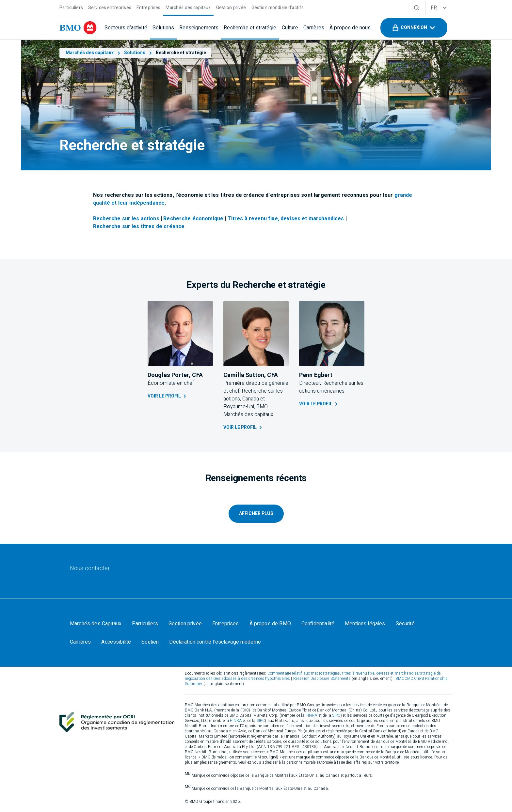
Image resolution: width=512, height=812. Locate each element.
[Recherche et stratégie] (250, 28)
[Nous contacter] (90, 569)
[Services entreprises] (110, 7)
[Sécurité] (405, 624)
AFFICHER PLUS (256, 514)
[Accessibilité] (116, 642)
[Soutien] (150, 642)
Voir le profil (168, 396)
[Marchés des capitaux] (188, 7)
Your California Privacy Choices (306, 642)
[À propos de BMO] (270, 624)
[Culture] (290, 28)
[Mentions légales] (365, 624)
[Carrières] (314, 28)
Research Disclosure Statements (322, 679)
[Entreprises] (149, 7)
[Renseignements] (199, 28)
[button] (414, 28)
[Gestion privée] (231, 7)
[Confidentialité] (318, 624)
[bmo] (78, 28)
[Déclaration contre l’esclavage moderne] (215, 642)
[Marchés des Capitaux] (96, 624)
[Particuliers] (71, 7)
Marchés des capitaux (94, 53)
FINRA (312, 715)
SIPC (336, 715)
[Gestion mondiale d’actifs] (278, 7)
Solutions (139, 53)
